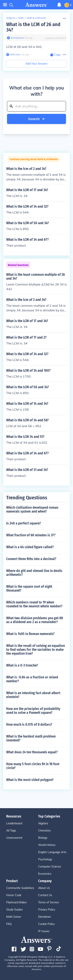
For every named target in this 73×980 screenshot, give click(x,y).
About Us (44, 888)
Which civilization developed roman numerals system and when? (32, 509)
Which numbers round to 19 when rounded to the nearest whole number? (34, 604)
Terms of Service (49, 902)
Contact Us (45, 895)
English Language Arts (52, 852)
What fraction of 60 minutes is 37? (31, 535)
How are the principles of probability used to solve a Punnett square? (33, 711)
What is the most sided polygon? (30, 780)
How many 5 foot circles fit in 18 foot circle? (33, 766)
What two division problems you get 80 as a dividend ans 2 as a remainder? (35, 620)
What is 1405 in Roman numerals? (30, 634)
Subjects (11, 18)
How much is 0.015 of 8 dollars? (29, 724)
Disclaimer (45, 917)
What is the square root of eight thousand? (29, 588)
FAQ (9, 924)
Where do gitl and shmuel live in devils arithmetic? (34, 573)
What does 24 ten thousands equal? (32, 752)
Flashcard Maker (17, 902)
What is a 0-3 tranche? (22, 665)
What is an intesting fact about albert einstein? (33, 695)
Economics (45, 874)
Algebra (43, 823)
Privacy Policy (47, 910)
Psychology (45, 859)
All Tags (11, 831)
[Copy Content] (55, 55)
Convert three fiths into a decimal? (31, 559)
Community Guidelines (20, 888)
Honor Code (14, 895)
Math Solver (14, 917)
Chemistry (44, 831)
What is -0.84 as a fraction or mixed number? (32, 679)
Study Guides (15, 910)
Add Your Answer (36, 64)
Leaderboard (14, 823)
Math (21, 18)
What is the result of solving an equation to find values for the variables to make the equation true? (36, 650)
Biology (43, 838)
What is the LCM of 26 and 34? (33, 27)
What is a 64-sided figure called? (30, 547)
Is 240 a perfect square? (24, 523)
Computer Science (50, 867)
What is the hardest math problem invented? (31, 738)
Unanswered (14, 838)
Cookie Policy (46, 924)
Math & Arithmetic (36, 18)
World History (47, 845)
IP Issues (44, 931)
